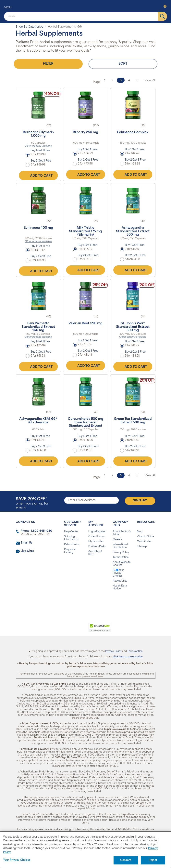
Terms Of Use (121, 557)
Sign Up (140, 500)
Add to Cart (38, 175)
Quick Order (144, 542)
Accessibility (120, 581)
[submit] (162, 16)
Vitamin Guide (145, 537)
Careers (117, 540)
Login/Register (97, 532)
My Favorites (96, 542)
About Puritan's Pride (122, 533)
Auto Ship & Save (95, 553)
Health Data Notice (120, 587)
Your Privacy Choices (118, 573)
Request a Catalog (70, 551)
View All (150, 80)
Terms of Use (135, 651)
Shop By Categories (29, 27)
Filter (48, 64)
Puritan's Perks (97, 546)
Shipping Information (71, 538)
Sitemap (142, 546)
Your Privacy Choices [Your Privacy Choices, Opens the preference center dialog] (17, 860)
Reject (153, 860)
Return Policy (72, 545)
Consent (126, 860)
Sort (123, 64)
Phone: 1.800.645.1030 (36, 531)
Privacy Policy (121, 552)
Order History (97, 537)
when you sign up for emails (32, 503)
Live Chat (27, 551)
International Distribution (120, 546)
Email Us (26, 543)
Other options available (38, 146)
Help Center (71, 532)
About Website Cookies (122, 564)
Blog (140, 532)
